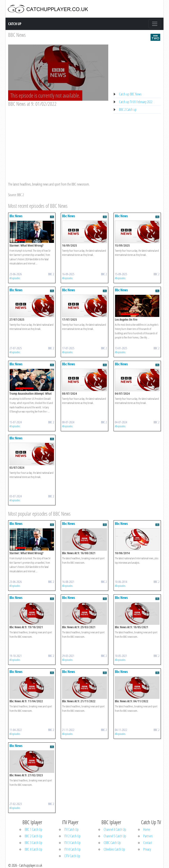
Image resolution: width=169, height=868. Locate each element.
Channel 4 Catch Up (115, 829)
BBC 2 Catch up (128, 110)
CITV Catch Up (72, 856)
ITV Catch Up (71, 829)
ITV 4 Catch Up (72, 849)
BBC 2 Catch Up (33, 836)
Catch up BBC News (130, 94)
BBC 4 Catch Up (33, 849)
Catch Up (15, 24)
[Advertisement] (58, 140)
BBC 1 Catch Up (33, 829)
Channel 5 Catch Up (115, 836)
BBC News (17, 35)
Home (147, 829)
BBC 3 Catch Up (33, 843)
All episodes (15, 278)
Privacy (147, 849)
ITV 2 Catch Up (72, 836)
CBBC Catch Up (112, 843)
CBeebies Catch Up (114, 849)
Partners (148, 836)
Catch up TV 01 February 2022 (136, 102)
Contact (148, 843)
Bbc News (16, 216)
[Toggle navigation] (155, 24)
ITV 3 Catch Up (72, 843)
